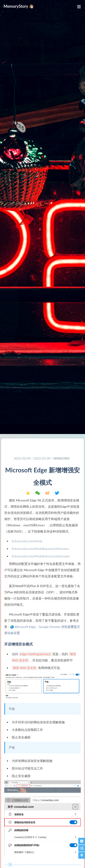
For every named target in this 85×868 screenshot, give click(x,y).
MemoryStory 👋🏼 (19, 6)
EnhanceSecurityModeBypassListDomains (40, 549)
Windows (62, 458)
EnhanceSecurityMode (27, 541)
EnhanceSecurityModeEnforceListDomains (41, 556)
